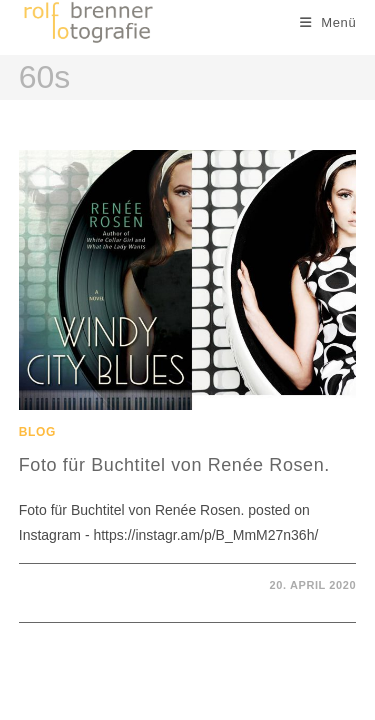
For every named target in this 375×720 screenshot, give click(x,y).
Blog (37, 432)
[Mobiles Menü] (328, 22)
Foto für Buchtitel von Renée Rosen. (174, 465)
